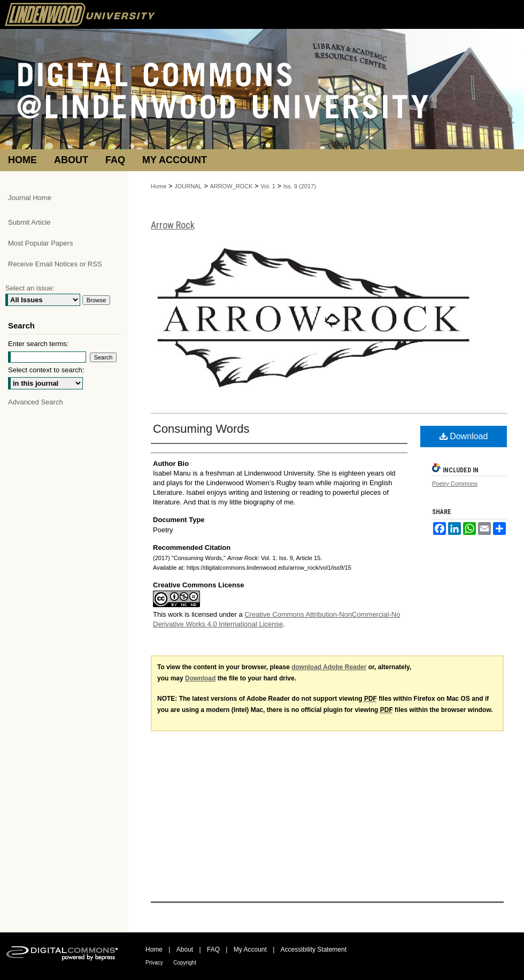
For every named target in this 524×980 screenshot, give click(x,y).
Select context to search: (46, 370)
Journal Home (30, 198)
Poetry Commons (455, 484)
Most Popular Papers (40, 243)
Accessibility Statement (314, 950)
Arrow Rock (173, 225)
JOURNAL (188, 186)
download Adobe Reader (329, 667)
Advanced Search (36, 402)
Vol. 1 (268, 186)
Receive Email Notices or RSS (55, 264)
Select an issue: (30, 288)
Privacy (154, 963)
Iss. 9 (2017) (300, 186)
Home (159, 186)
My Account (250, 950)
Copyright (185, 963)
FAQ (213, 950)
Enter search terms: (38, 344)
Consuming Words (201, 429)
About (185, 950)
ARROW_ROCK (231, 186)
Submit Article (29, 222)
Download (464, 436)
